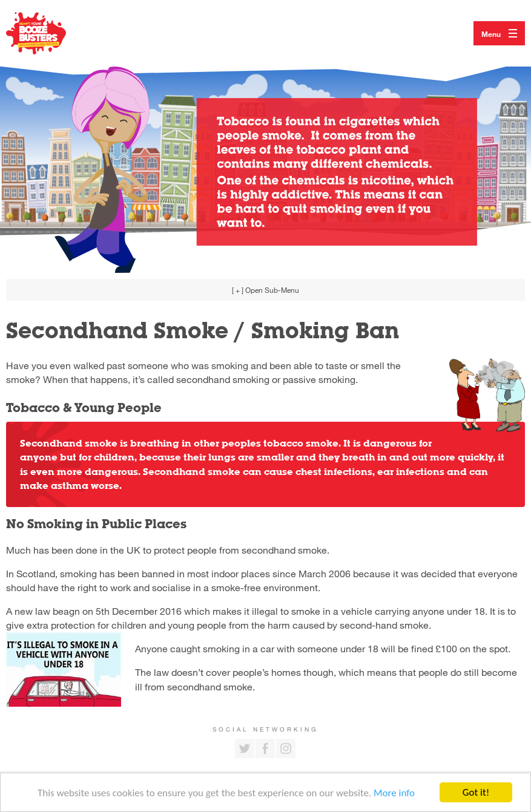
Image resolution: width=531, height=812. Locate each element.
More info (394, 794)
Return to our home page (48, 33)
